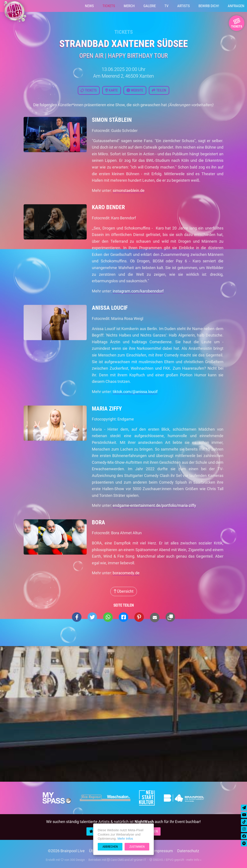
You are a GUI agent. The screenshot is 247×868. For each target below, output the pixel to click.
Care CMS (115, 860)
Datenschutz (188, 851)
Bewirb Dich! (209, 6)
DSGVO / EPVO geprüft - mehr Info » (175, 860)
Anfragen (236, 6)
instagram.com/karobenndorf (138, 291)
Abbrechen (110, 847)
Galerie (150, 6)
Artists (184, 6)
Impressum (163, 851)
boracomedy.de (126, 573)
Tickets (109, 6)
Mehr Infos (125, 838)
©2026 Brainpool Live (66, 851)
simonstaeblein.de (129, 190)
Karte (112, 90)
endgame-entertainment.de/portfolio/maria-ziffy (154, 505)
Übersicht (124, 591)
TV (167, 6)
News (89, 6)
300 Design (77, 860)
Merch (129, 6)
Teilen (159, 90)
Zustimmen (137, 847)
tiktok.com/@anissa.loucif (135, 392)
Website (135, 90)
